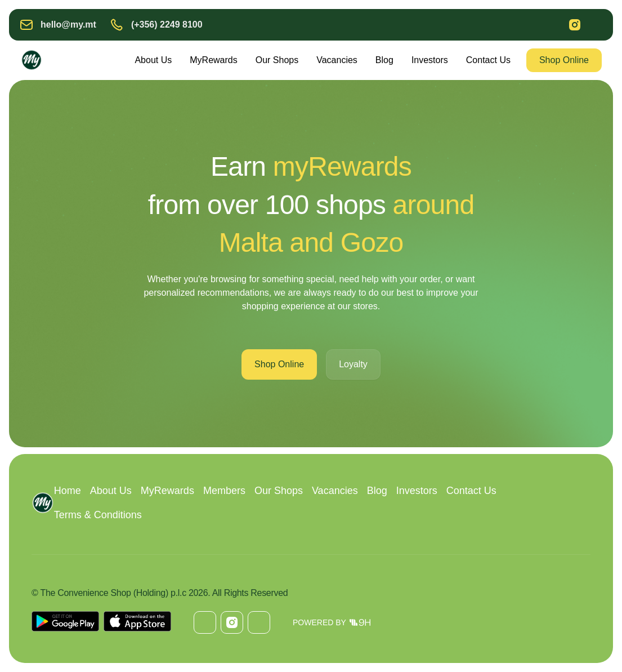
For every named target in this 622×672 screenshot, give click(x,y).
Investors (430, 60)
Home (68, 491)
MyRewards (213, 60)
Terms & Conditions (98, 515)
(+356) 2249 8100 (167, 25)
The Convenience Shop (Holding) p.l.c (113, 593)
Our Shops (277, 60)
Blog (384, 60)
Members (224, 491)
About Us (153, 60)
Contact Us (488, 60)
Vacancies (337, 60)
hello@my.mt (68, 25)
